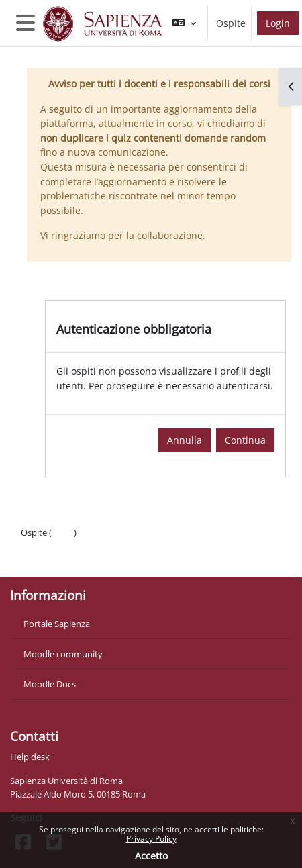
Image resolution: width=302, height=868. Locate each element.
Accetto (151, 856)
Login (278, 23)
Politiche (38, 546)
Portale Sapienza (57, 624)
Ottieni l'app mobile (60, 559)
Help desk (30, 757)
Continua (245, 440)
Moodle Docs (50, 684)
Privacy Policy (151, 839)
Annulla (185, 440)
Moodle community (63, 654)
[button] (184, 23)
